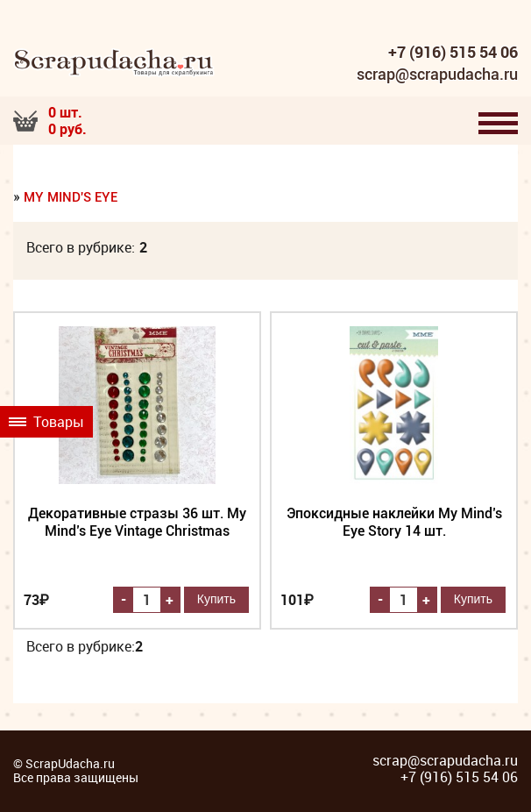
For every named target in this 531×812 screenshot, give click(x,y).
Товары (46, 422)
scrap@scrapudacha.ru (437, 75)
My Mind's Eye (71, 197)
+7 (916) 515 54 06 (453, 53)
